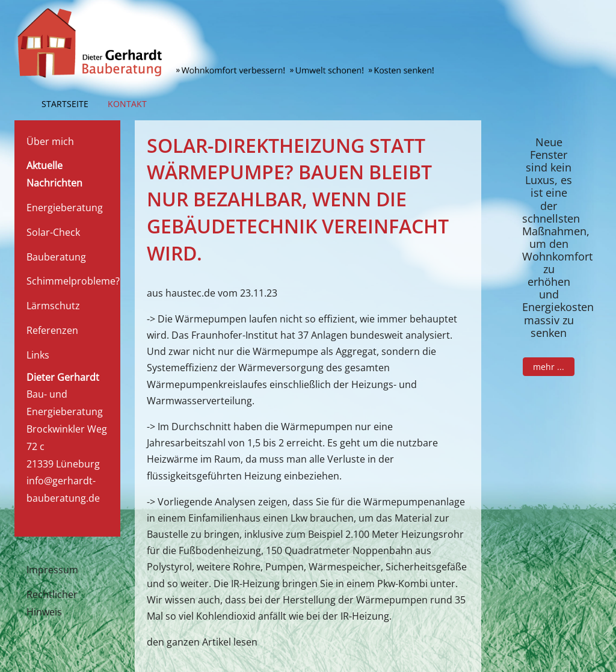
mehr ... (549, 367)
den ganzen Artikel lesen (202, 642)
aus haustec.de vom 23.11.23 (212, 293)
